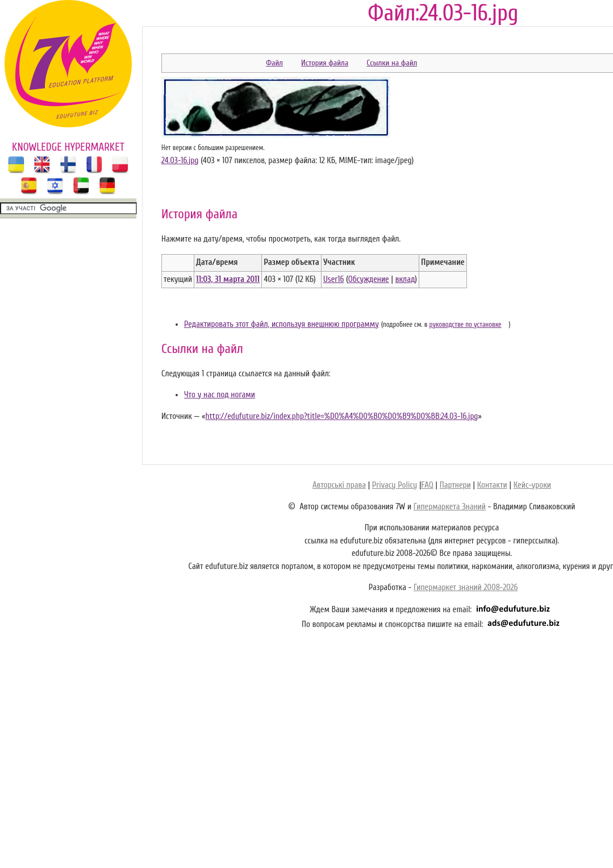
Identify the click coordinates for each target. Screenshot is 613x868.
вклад (405, 279)
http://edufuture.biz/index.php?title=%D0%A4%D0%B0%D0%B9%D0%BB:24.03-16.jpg (341, 416)
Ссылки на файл (392, 63)
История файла (325, 63)
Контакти (492, 485)
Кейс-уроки (532, 485)
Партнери (455, 485)
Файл (274, 63)
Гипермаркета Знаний (450, 507)
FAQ (427, 485)
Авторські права (339, 485)
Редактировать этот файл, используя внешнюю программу (282, 324)
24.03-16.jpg (180, 161)
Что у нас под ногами (220, 395)
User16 (333, 279)
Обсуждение (369, 279)
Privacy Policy (395, 485)
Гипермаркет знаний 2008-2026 (466, 587)
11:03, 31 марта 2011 (228, 279)
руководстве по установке (466, 325)
